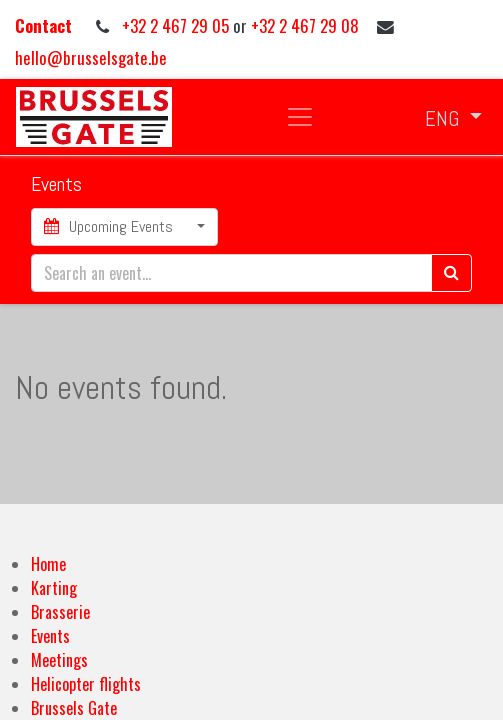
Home (48, 564)
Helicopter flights (86, 684)
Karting (54, 588)
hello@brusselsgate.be (91, 57)
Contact (45, 25)
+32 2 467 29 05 (177, 25)
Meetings (59, 660)
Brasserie (60, 612)
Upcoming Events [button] (110, 226)
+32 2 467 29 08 (305, 25)
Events (50, 636)
